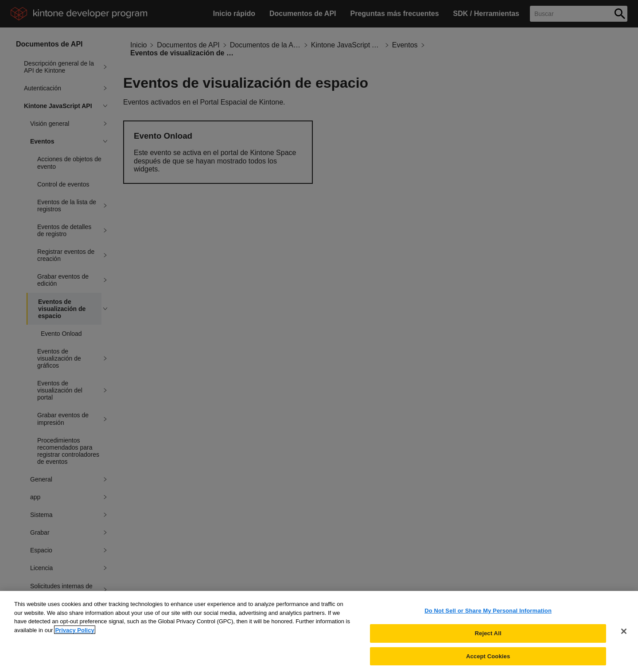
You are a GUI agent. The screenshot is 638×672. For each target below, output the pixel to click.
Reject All (488, 637)
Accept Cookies (488, 659)
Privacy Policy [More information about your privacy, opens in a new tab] (74, 634)
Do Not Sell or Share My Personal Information (488, 614)
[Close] (624, 635)
